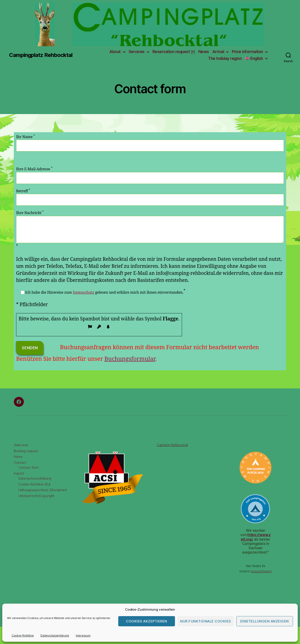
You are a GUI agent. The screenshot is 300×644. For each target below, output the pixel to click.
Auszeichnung (261, 571)
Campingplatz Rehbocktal (41, 55)
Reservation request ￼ (174, 52)
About (115, 52)
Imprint (19, 473)
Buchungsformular (130, 359)
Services (137, 52)
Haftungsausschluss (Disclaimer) (43, 490)
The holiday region (225, 58)
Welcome (21, 445)
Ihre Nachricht (150, 227)
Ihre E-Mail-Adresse (150, 175)
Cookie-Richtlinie (23, 635)
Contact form (29, 467)
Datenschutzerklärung (55, 635)
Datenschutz (84, 293)
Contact (20, 462)
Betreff (150, 197)
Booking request (26, 451)
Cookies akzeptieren (147, 621)
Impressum (83, 635)
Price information (247, 52)
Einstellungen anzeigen (265, 621)
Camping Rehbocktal (172, 445)
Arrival (218, 52)
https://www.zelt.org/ (256, 537)
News (204, 52)
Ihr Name (150, 143)
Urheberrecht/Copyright (36, 496)
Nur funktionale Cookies (206, 621)
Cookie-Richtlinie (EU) (34, 484)
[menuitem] (256, 59)
